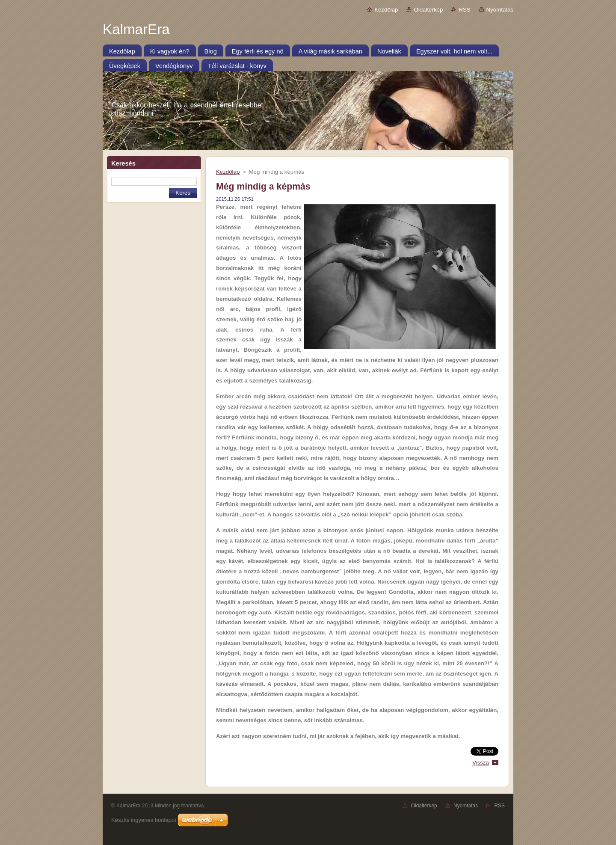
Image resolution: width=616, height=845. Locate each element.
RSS (464, 10)
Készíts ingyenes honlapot (144, 820)
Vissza (481, 763)
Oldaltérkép (428, 10)
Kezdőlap (386, 10)
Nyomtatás (500, 10)
